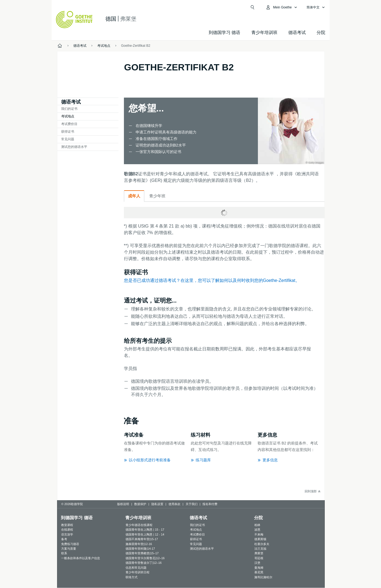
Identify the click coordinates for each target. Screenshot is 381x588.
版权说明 (123, 504)
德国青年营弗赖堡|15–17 (142, 553)
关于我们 (192, 504)
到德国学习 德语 (224, 32)
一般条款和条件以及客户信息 (81, 558)
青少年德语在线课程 (139, 525)
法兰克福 (260, 549)
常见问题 (68, 139)
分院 (321, 32)
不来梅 (259, 534)
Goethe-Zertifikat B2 (136, 46)
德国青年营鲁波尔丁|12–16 (143, 563)
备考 (64, 539)
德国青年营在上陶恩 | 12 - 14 (145, 534)
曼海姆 (259, 568)
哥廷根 (259, 558)
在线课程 (67, 530)
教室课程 (67, 525)
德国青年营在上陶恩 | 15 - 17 (145, 530)
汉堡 (257, 563)
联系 (64, 553)
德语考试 (297, 32)
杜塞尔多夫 (262, 544)
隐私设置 (157, 504)
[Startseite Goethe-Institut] (74, 20)
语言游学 (67, 534)
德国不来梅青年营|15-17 (142, 539)
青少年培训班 (264, 32)
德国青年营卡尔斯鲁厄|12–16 (145, 558)
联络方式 (132, 577)
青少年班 (157, 196)
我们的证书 (69, 109)
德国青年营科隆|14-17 (140, 549)
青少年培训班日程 (138, 572)
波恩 (257, 530)
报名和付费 (210, 504)
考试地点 (68, 116)
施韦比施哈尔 (263, 577)
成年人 (134, 196)
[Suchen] (252, 7)
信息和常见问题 (136, 568)
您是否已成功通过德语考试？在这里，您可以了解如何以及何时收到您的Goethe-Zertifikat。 (212, 280)
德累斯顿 (260, 539)
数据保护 (140, 504)
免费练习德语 (70, 544)
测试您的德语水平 (74, 147)
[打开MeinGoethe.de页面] (281, 7)
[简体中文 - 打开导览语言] (316, 7)
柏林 (257, 525)
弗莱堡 (259, 553)
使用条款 (174, 504)
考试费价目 (69, 124)
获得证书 (68, 132)
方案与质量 (69, 549)
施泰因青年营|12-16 (139, 544)
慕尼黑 (259, 572)
